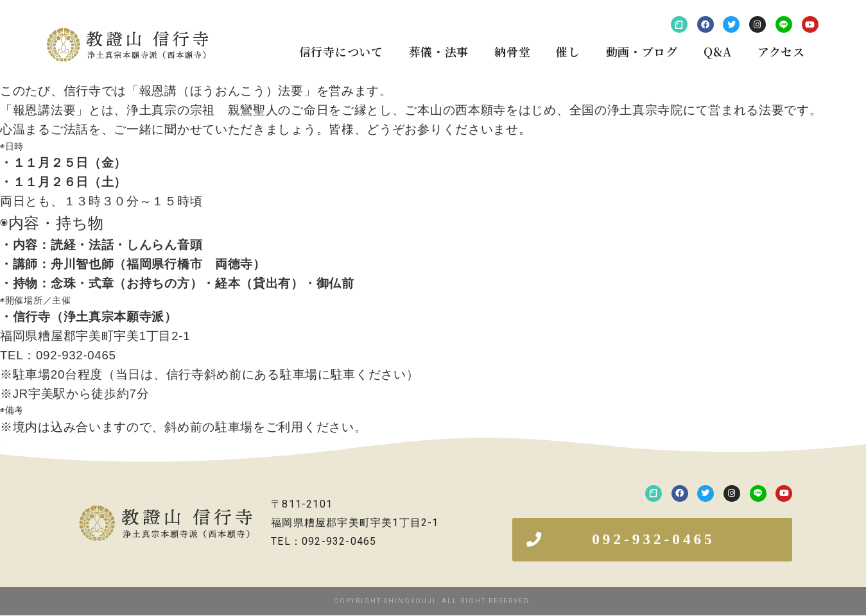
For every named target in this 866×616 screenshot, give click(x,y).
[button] (652, 540)
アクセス (781, 51)
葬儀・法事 (439, 51)
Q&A (718, 51)
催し (568, 51)
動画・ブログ (642, 51)
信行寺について (341, 51)
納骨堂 (512, 51)
